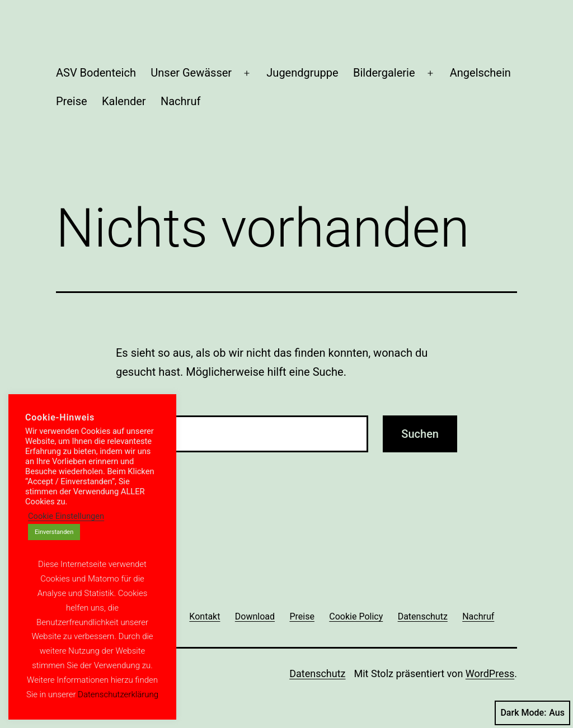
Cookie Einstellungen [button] (66, 516)
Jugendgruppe (302, 73)
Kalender (124, 101)
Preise (72, 101)
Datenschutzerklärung (118, 694)
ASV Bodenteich (96, 73)
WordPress (490, 673)
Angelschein (480, 73)
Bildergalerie (384, 73)
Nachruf (180, 101)
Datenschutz (317, 673)
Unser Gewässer (191, 73)
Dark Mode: (532, 713)
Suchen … (137, 401)
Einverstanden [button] (54, 532)
